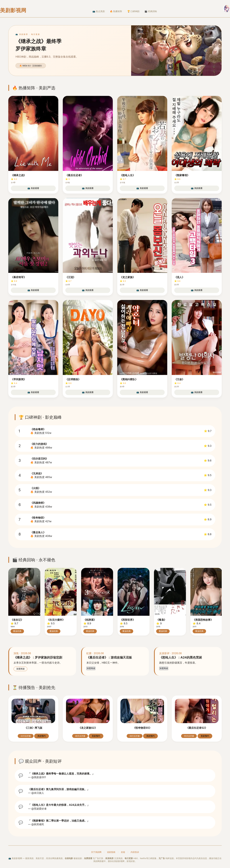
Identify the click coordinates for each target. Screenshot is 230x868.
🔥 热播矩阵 (116, 11)
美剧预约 (42, 736)
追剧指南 (111, 852)
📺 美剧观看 (33, 188)
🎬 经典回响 (151, 11)
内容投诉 (135, 852)
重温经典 (17, 631)
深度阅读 (20, 669)
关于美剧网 (96, 852)
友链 (123, 852)
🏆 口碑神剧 (133, 11)
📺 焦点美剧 (99, 11)
